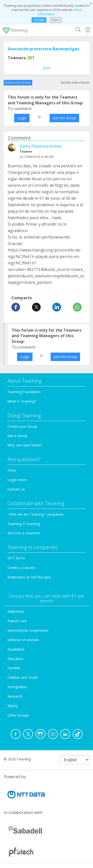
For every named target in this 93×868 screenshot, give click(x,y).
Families (14, 668)
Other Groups (18, 715)
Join (46, 68)
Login (22, 118)
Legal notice (17, 480)
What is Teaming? (22, 401)
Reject (56, 20)
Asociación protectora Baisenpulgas (43, 49)
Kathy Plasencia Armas (41, 146)
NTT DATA (16, 558)
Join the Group (64, 118)
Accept (39, 20)
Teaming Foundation (24, 392)
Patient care (17, 621)
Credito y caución (21, 568)
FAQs (12, 470)
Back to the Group (18, 83)
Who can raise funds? (25, 445)
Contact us (16, 489)
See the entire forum (75, 83)
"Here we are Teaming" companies (36, 514)
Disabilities (16, 649)
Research (15, 696)
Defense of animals (23, 640)
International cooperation (28, 630)
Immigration (17, 687)
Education (15, 659)
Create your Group (22, 426)
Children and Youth (23, 677)
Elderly (13, 706)
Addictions (16, 611)
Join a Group (17, 436)
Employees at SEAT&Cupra (29, 577)
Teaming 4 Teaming (24, 524)
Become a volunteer (24, 533)
